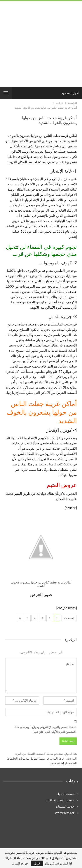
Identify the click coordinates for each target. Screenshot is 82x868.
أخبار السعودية (70, 93)
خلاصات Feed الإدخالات (61, 800)
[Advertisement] (41, 44)
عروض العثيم (62, 485)
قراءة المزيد (20, 863)
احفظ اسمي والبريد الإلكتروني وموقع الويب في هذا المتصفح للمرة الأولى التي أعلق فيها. (45, 729)
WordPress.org (65, 813)
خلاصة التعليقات (65, 806)
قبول (37, 863)
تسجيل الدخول (66, 794)
